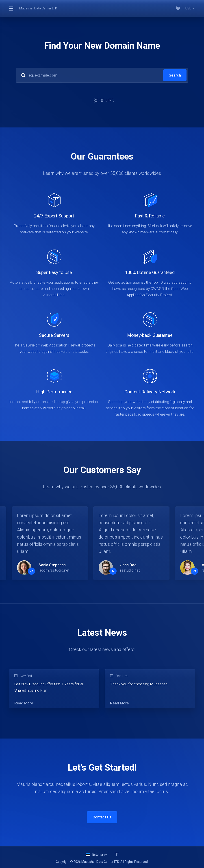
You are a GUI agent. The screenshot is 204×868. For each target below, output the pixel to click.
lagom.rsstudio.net (54, 570)
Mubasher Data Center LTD (38, 8)
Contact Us (102, 817)
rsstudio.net (130, 570)
